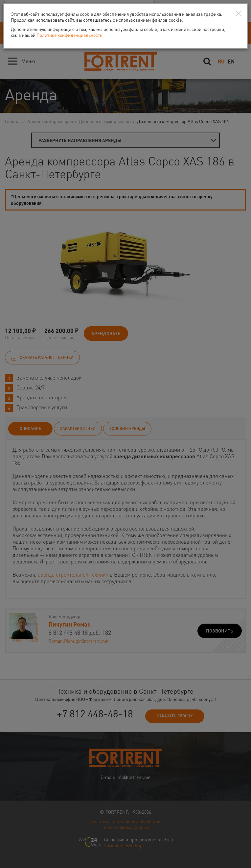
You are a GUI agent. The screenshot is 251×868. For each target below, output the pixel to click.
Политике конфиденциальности (69, 35)
